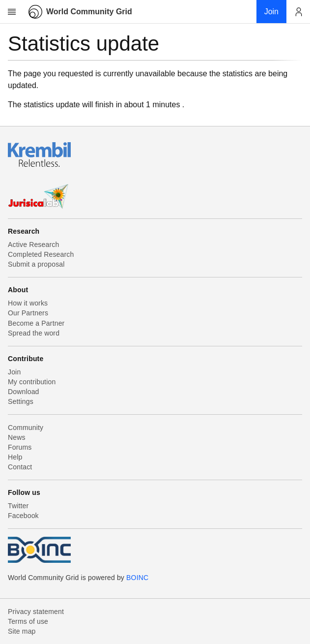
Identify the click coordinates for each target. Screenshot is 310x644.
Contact (20, 467)
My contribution (32, 382)
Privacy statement (36, 612)
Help (15, 457)
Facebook (23, 516)
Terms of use (28, 621)
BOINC (137, 578)
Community (26, 428)
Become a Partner (36, 323)
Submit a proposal (36, 264)
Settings (21, 401)
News (17, 437)
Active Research (33, 245)
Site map (22, 631)
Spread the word (34, 333)
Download (24, 392)
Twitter (18, 506)
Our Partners (28, 313)
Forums (20, 447)
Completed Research (41, 254)
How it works (28, 303)
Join (14, 372)
